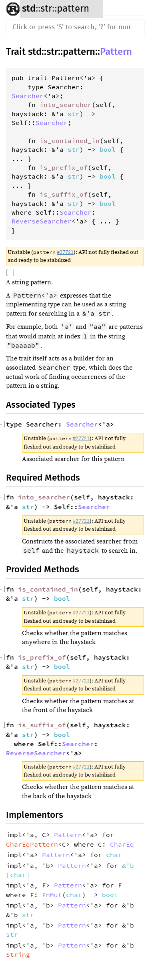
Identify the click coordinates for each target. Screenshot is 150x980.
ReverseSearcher (42, 221)
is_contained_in (70, 141)
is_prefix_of (64, 167)
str (46, 9)
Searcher (28, 96)
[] (10, 273)
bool (108, 149)
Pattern (116, 52)
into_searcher (66, 105)
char (114, 855)
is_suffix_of (64, 194)
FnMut (52, 895)
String (18, 954)
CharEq (122, 844)
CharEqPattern (32, 844)
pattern (73, 9)
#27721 (65, 252)
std (29, 8)
